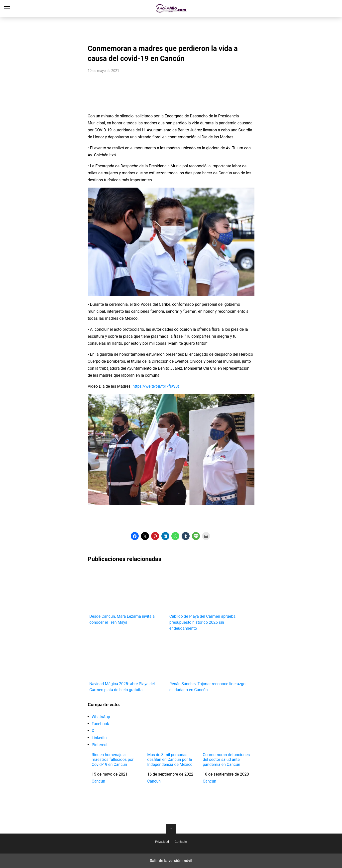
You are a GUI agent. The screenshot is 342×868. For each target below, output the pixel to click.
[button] (135, 536)
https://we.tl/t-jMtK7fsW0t (156, 386)
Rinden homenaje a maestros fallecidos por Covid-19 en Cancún (113, 759)
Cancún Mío (171, 8)
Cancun (99, 781)
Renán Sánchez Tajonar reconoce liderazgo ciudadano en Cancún (208, 664)
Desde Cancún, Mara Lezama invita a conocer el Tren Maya (128, 596)
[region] (171, 29)
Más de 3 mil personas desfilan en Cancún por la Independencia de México (170, 759)
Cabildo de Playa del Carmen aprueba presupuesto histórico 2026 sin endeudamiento (208, 599)
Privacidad (162, 842)
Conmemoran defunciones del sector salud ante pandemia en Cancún (226, 759)
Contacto (181, 842)
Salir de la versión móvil (171, 861)
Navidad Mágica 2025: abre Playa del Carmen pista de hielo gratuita (128, 664)
